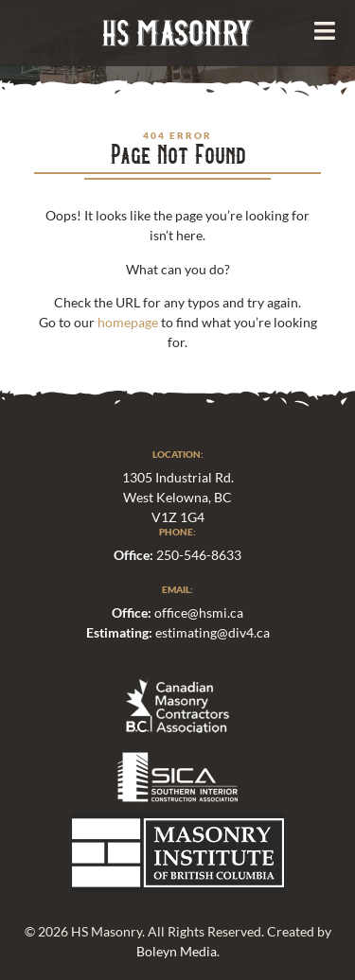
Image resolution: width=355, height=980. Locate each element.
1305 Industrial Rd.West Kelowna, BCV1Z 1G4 (178, 497)
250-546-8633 (199, 555)
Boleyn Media (177, 951)
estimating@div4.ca (213, 632)
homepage (128, 322)
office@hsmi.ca (199, 612)
